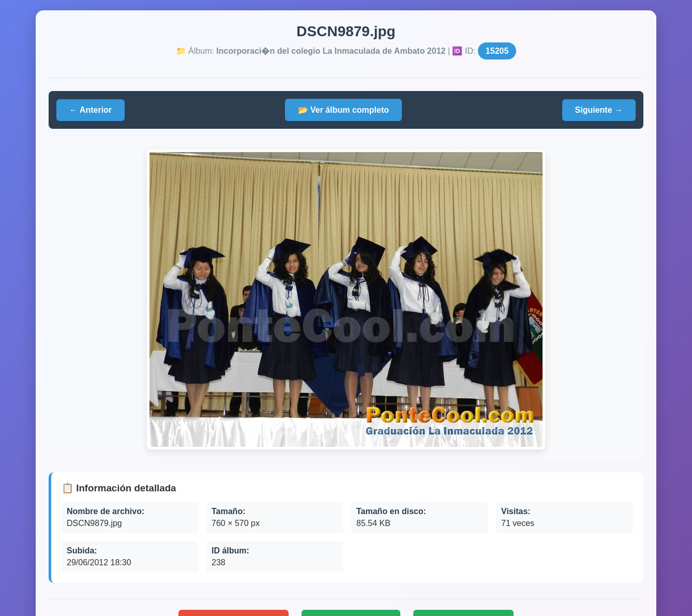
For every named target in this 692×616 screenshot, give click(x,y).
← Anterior (91, 110)
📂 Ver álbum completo (343, 110)
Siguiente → (599, 110)
